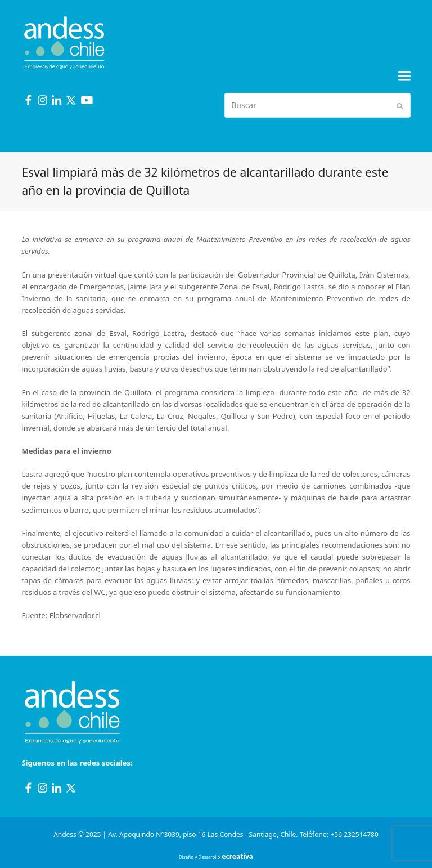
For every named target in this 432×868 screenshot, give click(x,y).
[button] (404, 76)
